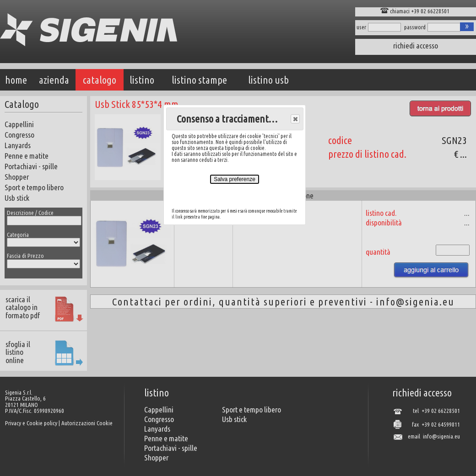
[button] (295, 119)
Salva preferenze (235, 179)
